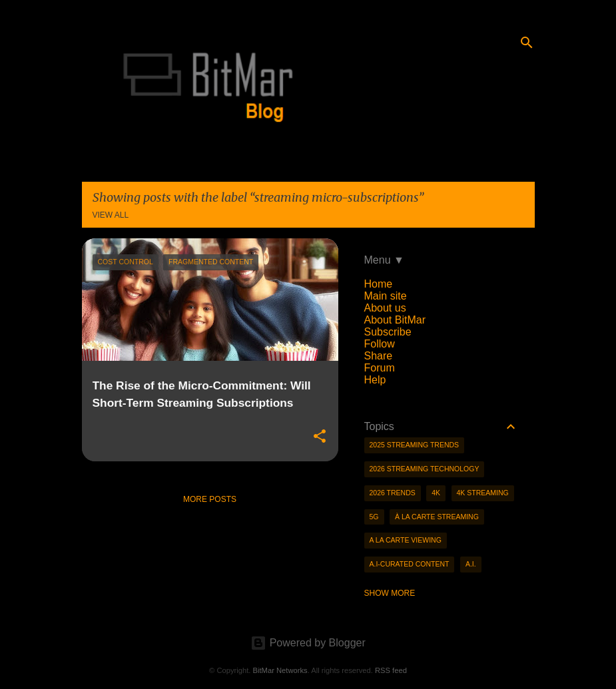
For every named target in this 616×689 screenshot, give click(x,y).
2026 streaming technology (425, 469)
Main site (386, 296)
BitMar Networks (280, 670)
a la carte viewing (406, 540)
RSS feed (391, 670)
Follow (380, 344)
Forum (380, 368)
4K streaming (483, 493)
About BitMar (395, 320)
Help (375, 380)
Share (379, 356)
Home (379, 284)
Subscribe (388, 332)
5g (374, 517)
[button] (320, 437)
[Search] (527, 43)
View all (111, 215)
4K (436, 493)
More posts (210, 499)
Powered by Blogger (308, 643)
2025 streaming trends (415, 445)
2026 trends (393, 493)
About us (385, 308)
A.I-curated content (410, 564)
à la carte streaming (437, 517)
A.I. (471, 564)
